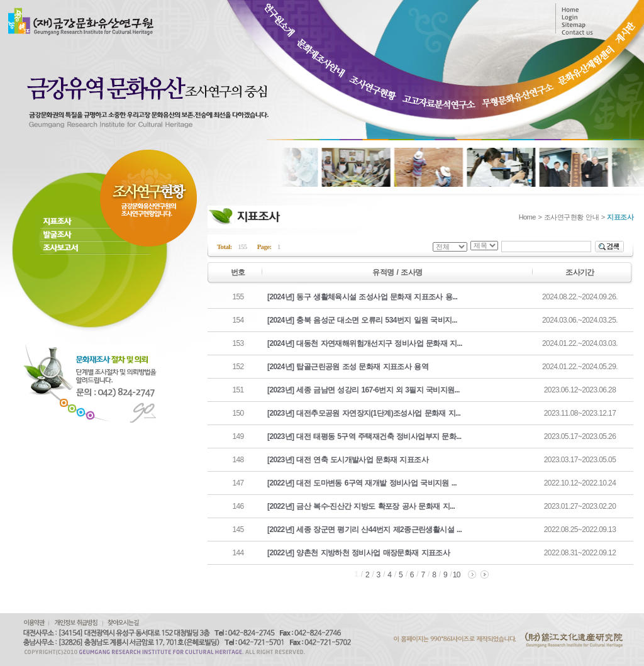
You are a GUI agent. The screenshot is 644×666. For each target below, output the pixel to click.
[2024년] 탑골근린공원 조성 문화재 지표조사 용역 (348, 367)
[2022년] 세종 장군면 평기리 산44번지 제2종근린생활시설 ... (364, 530)
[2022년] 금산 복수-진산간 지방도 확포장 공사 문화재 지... (361, 506)
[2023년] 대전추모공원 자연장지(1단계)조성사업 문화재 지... (364, 413)
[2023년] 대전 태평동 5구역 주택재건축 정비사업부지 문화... (364, 436)
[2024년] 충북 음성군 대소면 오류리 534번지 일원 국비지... (362, 320)
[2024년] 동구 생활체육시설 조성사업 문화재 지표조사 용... (362, 297)
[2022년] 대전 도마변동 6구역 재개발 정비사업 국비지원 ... (362, 483)
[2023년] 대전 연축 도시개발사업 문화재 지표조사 (348, 460)
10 (457, 575)
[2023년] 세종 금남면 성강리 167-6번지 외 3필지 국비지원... (364, 390)
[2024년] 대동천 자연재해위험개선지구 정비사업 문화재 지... (365, 343)
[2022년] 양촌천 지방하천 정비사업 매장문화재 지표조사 (358, 553)
